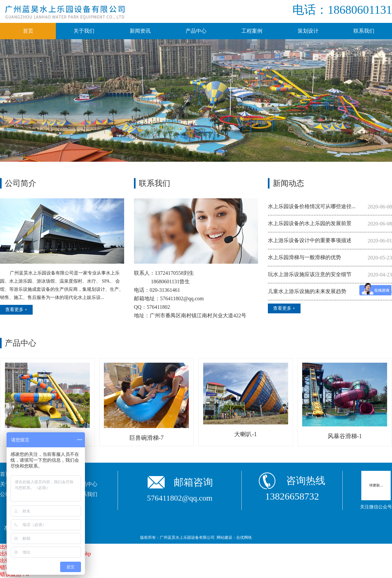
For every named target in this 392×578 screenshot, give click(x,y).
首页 (28, 31)
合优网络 (244, 537)
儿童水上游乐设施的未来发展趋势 (307, 291)
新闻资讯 (140, 31)
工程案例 (252, 31)
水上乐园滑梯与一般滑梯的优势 (304, 257)
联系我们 (364, 31)
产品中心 (196, 31)
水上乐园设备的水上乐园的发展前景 (310, 223)
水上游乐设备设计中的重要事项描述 (310, 240)
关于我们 (84, 31)
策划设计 (308, 31)
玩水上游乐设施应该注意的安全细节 (310, 274)
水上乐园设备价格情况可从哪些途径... (312, 206)
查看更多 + (16, 310)
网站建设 (224, 537)
